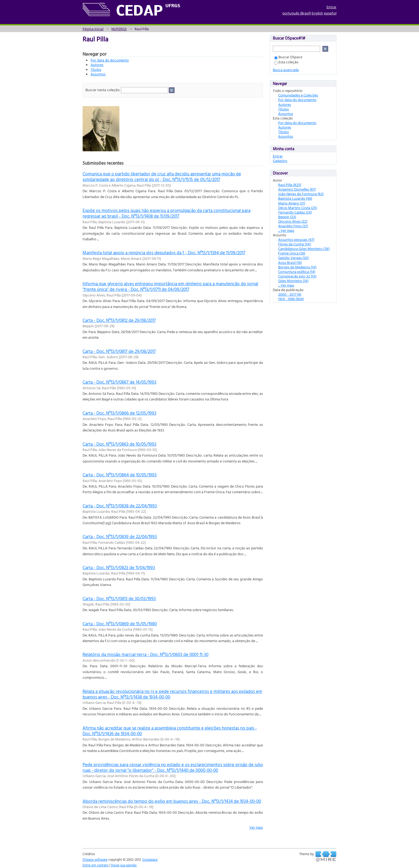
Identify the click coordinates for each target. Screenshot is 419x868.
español (330, 13)
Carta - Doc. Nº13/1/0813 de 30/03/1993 (119, 598)
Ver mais (256, 827)
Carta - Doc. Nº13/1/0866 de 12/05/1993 (119, 413)
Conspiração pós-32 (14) (297, 276)
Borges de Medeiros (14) (297, 267)
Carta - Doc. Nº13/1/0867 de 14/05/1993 (119, 382)
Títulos (96, 69)
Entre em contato (96, 865)
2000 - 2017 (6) (290, 294)
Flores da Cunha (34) (294, 244)
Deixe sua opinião (124, 865)
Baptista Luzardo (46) (295, 198)
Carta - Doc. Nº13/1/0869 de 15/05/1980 (120, 624)
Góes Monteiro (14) (293, 281)
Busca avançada (286, 70)
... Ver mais (286, 230)
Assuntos (98, 74)
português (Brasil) (297, 13)
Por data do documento (110, 60)
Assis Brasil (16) (290, 262)
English (317, 13)
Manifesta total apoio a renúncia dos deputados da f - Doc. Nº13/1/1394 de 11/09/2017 (164, 252)
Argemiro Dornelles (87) (297, 189)
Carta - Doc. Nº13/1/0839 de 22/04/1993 (120, 536)
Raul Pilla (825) (290, 185)
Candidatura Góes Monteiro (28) (304, 248)
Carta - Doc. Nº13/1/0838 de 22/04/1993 (120, 506)
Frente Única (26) (292, 253)
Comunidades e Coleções (298, 95)
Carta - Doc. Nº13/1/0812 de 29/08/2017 (119, 320)
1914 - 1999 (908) (291, 299)
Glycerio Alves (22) (293, 221)
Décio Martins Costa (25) (298, 208)
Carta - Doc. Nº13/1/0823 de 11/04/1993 (119, 567)
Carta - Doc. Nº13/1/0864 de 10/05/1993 (120, 475)
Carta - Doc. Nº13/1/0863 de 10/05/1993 (119, 444)
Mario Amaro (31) (292, 203)
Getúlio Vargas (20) (293, 258)
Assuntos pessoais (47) (296, 239)
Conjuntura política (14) (297, 271)
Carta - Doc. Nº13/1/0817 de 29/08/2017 (119, 351)
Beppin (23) (287, 217)
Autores (97, 65)
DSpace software (95, 859)
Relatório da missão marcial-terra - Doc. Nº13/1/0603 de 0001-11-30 (146, 654)
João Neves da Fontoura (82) (301, 194)
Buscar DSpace (288, 57)
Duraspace (150, 859)
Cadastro (280, 161)
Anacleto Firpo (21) (293, 226)
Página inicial (93, 29)
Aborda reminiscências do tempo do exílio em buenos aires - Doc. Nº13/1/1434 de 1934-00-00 (172, 801)
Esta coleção (286, 62)
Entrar (331, 7)
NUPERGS (119, 29)
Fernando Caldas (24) (295, 212)
